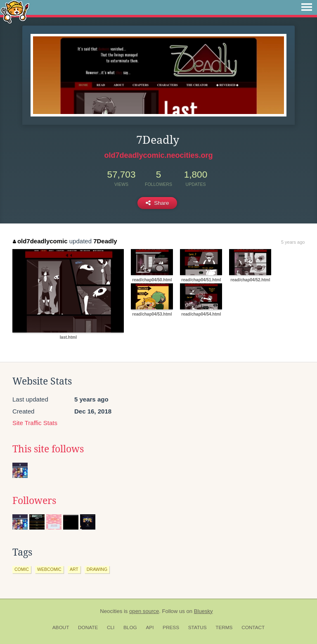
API (150, 627)
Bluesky (203, 611)
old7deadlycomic (40, 241)
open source (144, 611)
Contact (253, 627)
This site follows (48, 449)
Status (198, 627)
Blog (130, 627)
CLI (111, 627)
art (74, 569)
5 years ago (293, 242)
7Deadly (105, 241)
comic (22, 569)
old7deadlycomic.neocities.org (158, 155)
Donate (88, 627)
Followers (34, 501)
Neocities (111, 611)
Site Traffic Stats (35, 423)
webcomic (49, 569)
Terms (224, 627)
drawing (97, 569)
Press (171, 627)
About (61, 627)
